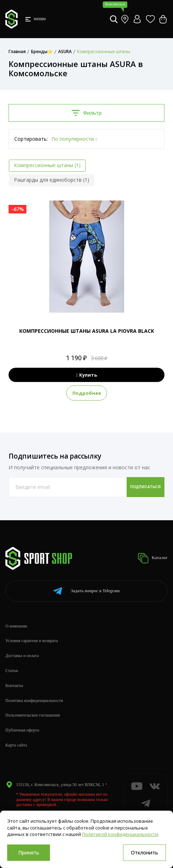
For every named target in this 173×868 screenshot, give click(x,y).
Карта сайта (16, 745)
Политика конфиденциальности (34, 701)
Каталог (153, 558)
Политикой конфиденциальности (120, 834)
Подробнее (87, 393)
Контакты (14, 686)
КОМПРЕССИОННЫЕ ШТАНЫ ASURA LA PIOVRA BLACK (87, 331)
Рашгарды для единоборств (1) (52, 180)
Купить (86, 375)
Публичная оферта (22, 730)
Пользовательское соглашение (33, 715)
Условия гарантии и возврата (32, 641)
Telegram (86, 591)
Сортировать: (31, 139)
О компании (16, 626)
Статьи (12, 671)
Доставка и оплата (22, 656)
